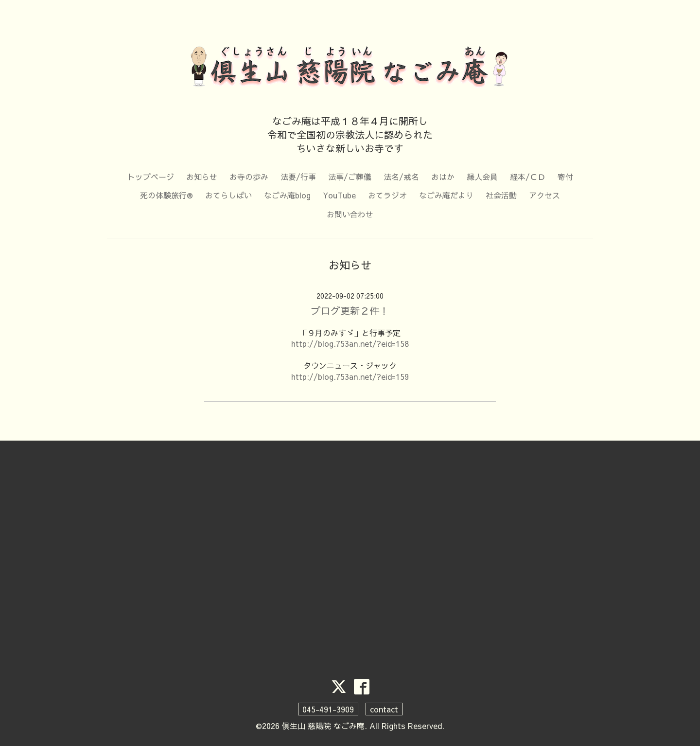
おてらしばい (228, 195)
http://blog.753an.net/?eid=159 (350, 376)
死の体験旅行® (166, 195)
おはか (443, 177)
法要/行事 (298, 177)
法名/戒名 (401, 177)
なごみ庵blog (287, 195)
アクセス (544, 195)
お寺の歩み (249, 177)
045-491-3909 (328, 709)
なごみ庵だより (446, 195)
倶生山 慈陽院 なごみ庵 (323, 726)
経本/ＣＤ (528, 177)
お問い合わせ (350, 214)
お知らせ (202, 177)
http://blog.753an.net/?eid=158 (350, 343)
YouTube (339, 195)
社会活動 (501, 195)
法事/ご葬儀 (350, 177)
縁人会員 (482, 177)
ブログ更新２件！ (350, 311)
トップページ (151, 177)
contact (384, 709)
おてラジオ (387, 195)
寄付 (565, 177)
